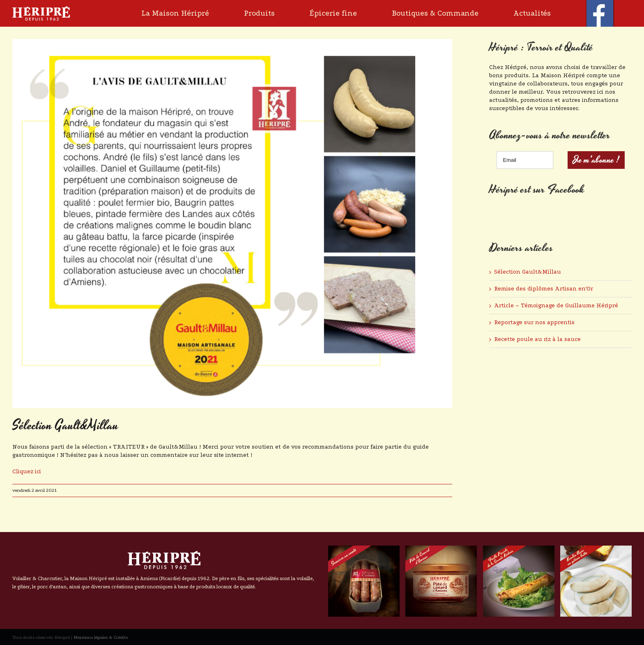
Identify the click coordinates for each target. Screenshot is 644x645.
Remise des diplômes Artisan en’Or (544, 289)
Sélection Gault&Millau (528, 272)
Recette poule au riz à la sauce (537, 339)
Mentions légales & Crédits (101, 637)
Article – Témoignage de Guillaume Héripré (556, 305)
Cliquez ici (27, 471)
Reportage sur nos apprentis (534, 322)
